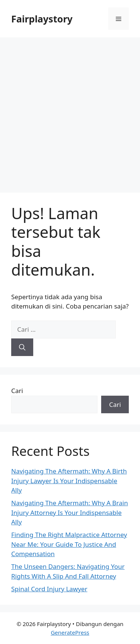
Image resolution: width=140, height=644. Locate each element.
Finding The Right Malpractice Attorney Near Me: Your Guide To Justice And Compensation (69, 544)
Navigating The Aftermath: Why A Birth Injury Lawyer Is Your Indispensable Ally (69, 481)
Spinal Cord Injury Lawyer (49, 589)
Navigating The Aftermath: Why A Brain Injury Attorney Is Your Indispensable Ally (70, 512)
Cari (17, 391)
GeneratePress (70, 632)
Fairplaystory (42, 19)
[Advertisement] (70, 111)
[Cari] (22, 347)
